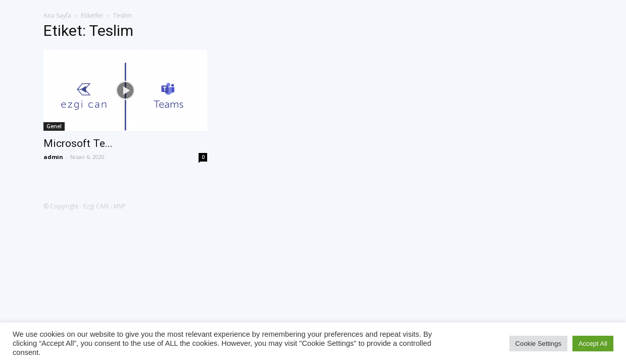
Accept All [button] (593, 344)
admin (53, 157)
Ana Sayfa (57, 15)
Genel (54, 126)
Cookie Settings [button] (538, 344)
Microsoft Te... (78, 143)
